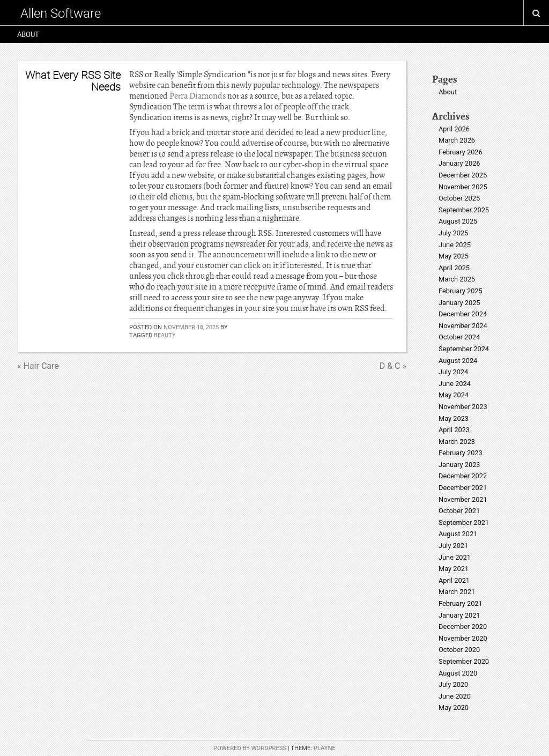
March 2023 (457, 442)
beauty (165, 335)
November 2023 (463, 407)
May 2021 (454, 569)
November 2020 (463, 638)
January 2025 (459, 303)
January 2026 (459, 163)
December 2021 (463, 488)
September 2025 (464, 210)
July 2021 (453, 546)
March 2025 (457, 279)
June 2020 (455, 696)
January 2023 (459, 465)
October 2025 (459, 198)
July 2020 (453, 684)
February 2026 (461, 152)
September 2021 (464, 522)
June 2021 (455, 557)
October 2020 (459, 650)
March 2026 (457, 140)
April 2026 (454, 129)
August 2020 (458, 673)
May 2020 (454, 707)
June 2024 (455, 384)
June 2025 (455, 245)
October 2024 (459, 337)
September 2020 (464, 661)
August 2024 (458, 361)
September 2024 (464, 349)
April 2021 (454, 580)
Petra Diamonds (198, 96)
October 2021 (459, 511)
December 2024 (463, 314)
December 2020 (463, 627)
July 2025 (453, 233)
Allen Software (61, 13)
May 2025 (454, 256)
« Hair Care (38, 366)
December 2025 (463, 175)
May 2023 (454, 418)
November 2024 (463, 326)
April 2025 (454, 268)
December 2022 (463, 476)
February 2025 (461, 291)
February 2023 (461, 453)
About (28, 34)
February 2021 (461, 603)
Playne (325, 748)
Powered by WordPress (250, 748)
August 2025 (458, 221)
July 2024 (453, 372)
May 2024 (454, 395)
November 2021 (463, 499)
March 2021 (457, 592)
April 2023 (454, 430)
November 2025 (463, 187)
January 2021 (459, 615)
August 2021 (458, 534)
